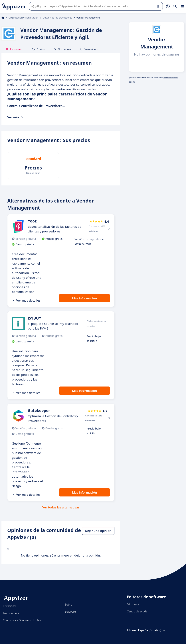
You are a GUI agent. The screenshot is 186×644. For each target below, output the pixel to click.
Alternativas (62, 49)
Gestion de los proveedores (57, 18)
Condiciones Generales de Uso (22, 620)
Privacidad (9, 606)
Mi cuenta (133, 604)
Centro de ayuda (137, 611)
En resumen (15, 49)
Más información (85, 298)
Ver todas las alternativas (61, 507)
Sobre (68, 604)
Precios (38, 49)
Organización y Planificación (23, 18)
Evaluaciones (89, 49)
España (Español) (152, 630)
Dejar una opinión (98, 531)
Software (70, 612)
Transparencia (12, 613)
